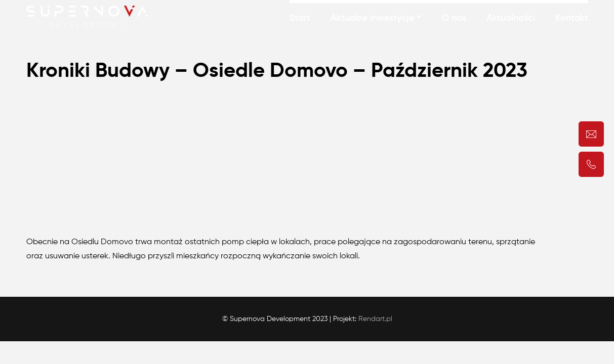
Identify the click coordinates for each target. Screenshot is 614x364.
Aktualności (511, 18)
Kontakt (572, 18)
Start (300, 18)
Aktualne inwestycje (372, 18)
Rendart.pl (375, 319)
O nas (454, 18)
